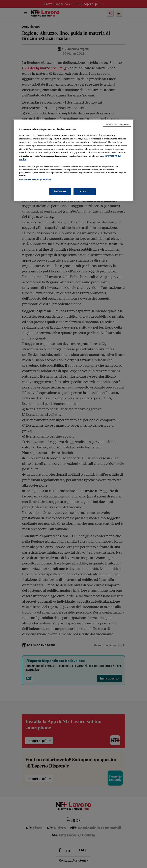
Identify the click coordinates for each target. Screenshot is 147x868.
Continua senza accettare (117, 125)
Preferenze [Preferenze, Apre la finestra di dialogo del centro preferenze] (60, 191)
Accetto (85, 191)
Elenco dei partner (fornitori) (35, 180)
